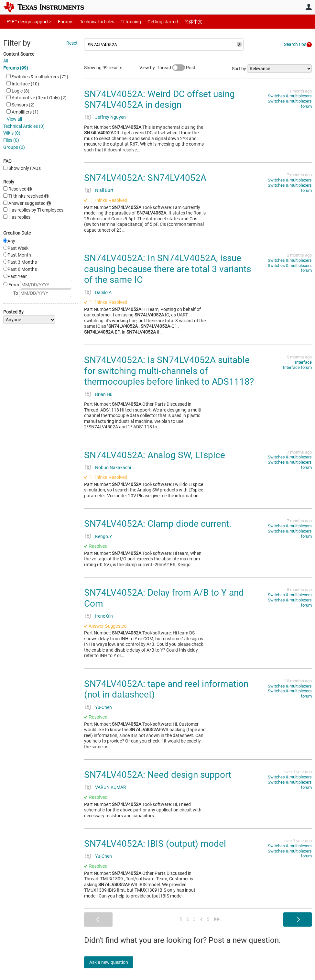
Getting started (151, 22)
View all (14, 119)
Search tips (295, 44)
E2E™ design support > (27, 22)
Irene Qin (104, 616)
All (6, 61)
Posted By (13, 312)
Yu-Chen (103, 707)
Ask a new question (113, 962)
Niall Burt (104, 190)
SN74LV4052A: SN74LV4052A (145, 178)
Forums (61, 22)
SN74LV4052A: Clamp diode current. (158, 524)
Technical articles (90, 22)
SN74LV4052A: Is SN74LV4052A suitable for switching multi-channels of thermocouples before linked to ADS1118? (169, 371)
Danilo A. (104, 292)
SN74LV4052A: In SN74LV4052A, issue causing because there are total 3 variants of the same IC (168, 269)
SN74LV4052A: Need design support (158, 775)
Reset (72, 43)
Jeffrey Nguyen (110, 117)
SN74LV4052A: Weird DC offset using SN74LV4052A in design (159, 99)
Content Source (19, 54)
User (309, 7)
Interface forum (297, 367)
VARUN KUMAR (111, 787)
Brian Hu (104, 394)
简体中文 (180, 22)
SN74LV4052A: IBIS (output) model (155, 844)
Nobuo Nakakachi (113, 468)
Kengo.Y (103, 536)
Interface (303, 362)
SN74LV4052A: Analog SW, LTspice (155, 455)
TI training (122, 22)
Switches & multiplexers (290, 96)
